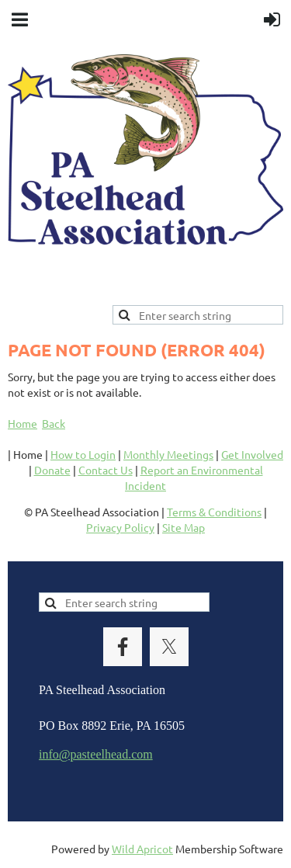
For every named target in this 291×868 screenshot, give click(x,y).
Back (54, 423)
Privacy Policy (120, 527)
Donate (52, 470)
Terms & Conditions (214, 512)
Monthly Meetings (168, 454)
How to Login (83, 454)
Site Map (184, 527)
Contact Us (106, 470)
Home (23, 423)
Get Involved (252, 454)
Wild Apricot (142, 849)
